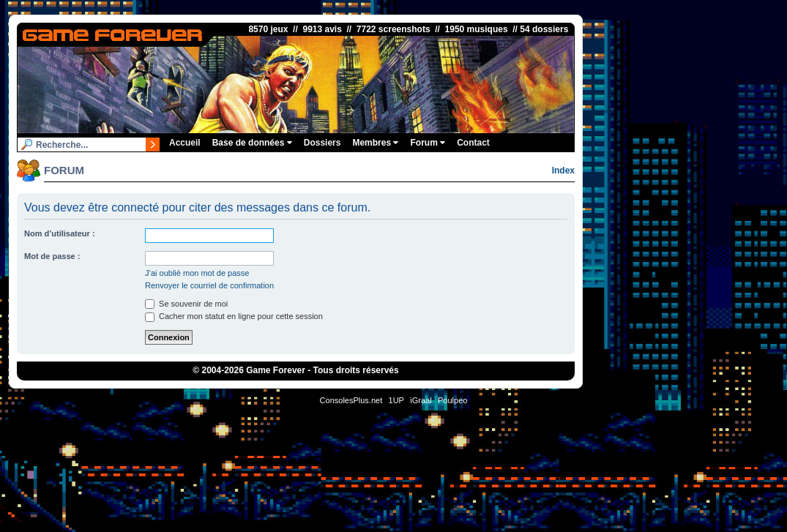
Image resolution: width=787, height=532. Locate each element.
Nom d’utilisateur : (60, 233)
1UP (396, 400)
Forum (428, 143)
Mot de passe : (52, 256)
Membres (375, 143)
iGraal (421, 400)
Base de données (252, 143)
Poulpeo (452, 400)
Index (563, 171)
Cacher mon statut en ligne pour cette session (234, 316)
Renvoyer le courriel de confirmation (209, 285)
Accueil (185, 143)
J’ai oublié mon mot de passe (197, 273)
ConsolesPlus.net (351, 400)
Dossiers (322, 143)
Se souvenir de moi (186, 304)
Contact (473, 143)
